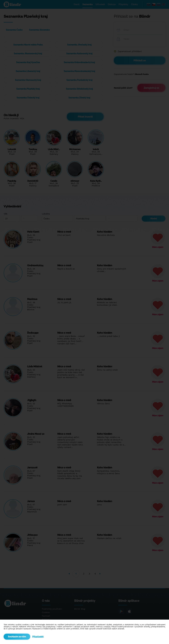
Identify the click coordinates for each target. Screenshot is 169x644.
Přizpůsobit (38, 637)
